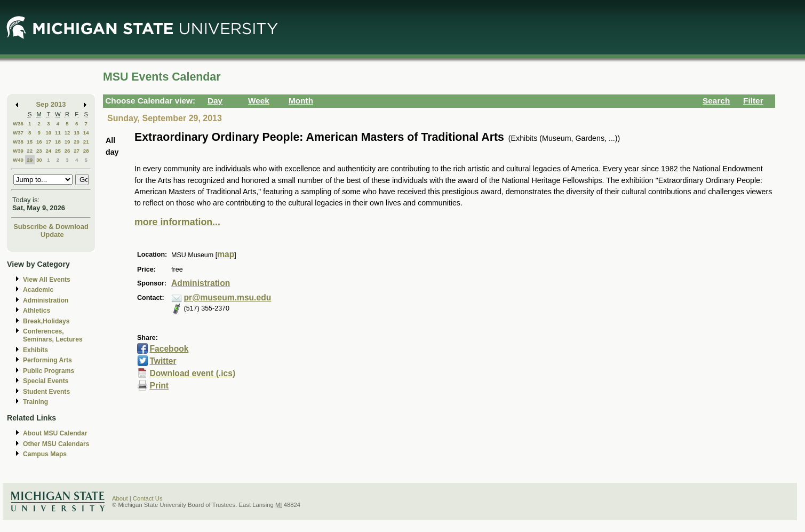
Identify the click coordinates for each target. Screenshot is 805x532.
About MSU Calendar (55, 433)
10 (48, 133)
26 (67, 151)
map (226, 254)
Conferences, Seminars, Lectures (53, 335)
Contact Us (148, 498)
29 (30, 160)
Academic (38, 290)
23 (39, 151)
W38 (18, 142)
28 (86, 151)
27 (77, 151)
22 (30, 151)
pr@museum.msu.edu (228, 297)
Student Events (46, 392)
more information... (177, 222)
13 (77, 133)
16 (39, 142)
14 (86, 133)
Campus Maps (45, 454)
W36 (18, 124)
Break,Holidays (46, 321)
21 (86, 142)
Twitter (163, 361)
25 (58, 151)
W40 (18, 160)
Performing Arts (47, 360)
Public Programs (49, 371)
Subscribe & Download (51, 227)
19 (67, 142)
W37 (18, 133)
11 (58, 133)
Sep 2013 (51, 104)
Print (159, 386)
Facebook (169, 349)
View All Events (47, 280)
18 (58, 142)
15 (30, 142)
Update (52, 235)
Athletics (37, 311)
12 (67, 133)
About (120, 498)
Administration (46, 300)
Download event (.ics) (192, 373)
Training (35, 402)
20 (77, 142)
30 (39, 160)
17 (48, 142)
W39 (18, 151)
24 (48, 151)
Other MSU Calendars (56, 444)
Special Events (46, 381)
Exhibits (35, 350)
